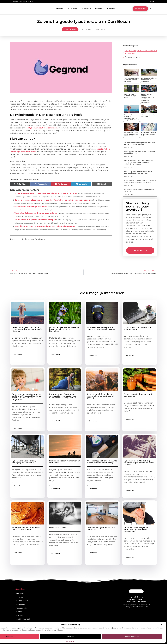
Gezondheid (70, 29)
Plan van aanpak (132, 57)
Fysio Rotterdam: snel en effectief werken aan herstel (131, 80)
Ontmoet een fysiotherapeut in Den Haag (101, 529)
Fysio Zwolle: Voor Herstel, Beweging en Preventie (24, 462)
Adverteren (21, 604)
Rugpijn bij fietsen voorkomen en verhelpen (65, 462)
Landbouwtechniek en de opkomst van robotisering (149, 80)
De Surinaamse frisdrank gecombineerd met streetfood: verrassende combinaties (148, 98)
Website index (22, 608)
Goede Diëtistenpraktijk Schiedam (31, 207)
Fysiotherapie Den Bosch (34, 239)
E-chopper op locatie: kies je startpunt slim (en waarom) (131, 134)
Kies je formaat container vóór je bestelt (130, 96)
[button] (161, 625)
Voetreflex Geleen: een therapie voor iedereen (36, 213)
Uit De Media (73, 9)
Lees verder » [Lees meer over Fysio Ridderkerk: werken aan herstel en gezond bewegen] (129, 156)
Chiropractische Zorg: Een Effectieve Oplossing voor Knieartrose (136, 529)
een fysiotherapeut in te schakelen (41, 128)
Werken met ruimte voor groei (148, 116)
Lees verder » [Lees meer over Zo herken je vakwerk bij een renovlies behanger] (129, 194)
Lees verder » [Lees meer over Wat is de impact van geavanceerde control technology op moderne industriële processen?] (129, 167)
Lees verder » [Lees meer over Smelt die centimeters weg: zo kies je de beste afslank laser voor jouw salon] (129, 185)
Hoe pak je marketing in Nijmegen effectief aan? (149, 134)
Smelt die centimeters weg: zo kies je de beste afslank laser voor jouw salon (140, 181)
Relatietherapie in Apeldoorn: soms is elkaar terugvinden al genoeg (100, 396)
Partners (59, 9)
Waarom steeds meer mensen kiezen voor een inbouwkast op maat (139, 172)
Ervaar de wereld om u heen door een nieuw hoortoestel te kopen (46, 193)
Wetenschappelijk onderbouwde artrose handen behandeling (102, 462)
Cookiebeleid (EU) (23, 619)
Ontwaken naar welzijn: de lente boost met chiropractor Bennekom (64, 329)
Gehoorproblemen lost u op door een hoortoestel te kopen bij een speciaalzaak (52, 200)
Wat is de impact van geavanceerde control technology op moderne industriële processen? (138, 162)
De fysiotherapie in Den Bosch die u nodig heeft (141, 52)
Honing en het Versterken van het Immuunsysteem (26, 529)
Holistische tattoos (58, 528)
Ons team (87, 9)
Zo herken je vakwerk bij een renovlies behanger (139, 190)
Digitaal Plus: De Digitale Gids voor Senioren (138, 328)
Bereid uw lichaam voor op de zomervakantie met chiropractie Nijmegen (131, 117)
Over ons (99, 9)
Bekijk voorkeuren (132, 637)
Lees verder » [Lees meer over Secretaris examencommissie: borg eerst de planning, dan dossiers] (129, 147)
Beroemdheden (22, 601)
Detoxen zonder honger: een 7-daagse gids (138, 395)
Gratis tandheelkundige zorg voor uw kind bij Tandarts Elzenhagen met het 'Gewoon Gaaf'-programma (27, 397)
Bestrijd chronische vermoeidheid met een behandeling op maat (45, 226)
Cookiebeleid (69, 642)
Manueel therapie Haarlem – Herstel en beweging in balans (101, 328)
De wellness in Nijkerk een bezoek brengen (35, 220)
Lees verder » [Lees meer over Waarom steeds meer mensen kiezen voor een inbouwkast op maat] (129, 176)
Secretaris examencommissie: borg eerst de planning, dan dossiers (140, 143)
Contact (111, 9)
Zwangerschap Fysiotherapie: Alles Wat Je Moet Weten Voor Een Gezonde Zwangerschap (63, 396)
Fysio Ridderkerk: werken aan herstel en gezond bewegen (140, 152)
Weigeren (70, 637)
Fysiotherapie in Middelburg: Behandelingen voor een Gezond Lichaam (139, 463)
